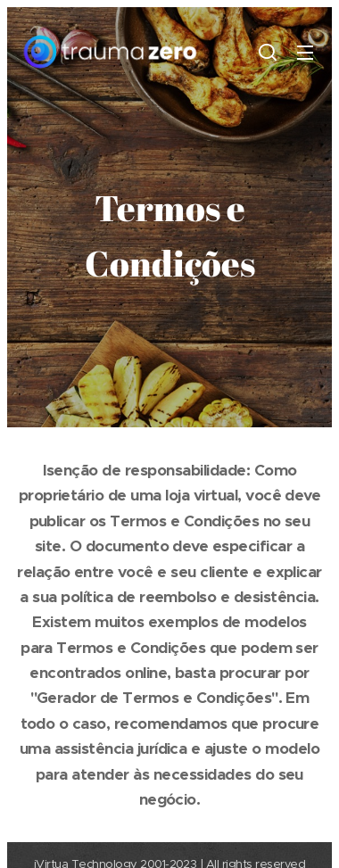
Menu (305, 53)
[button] (268, 52)
